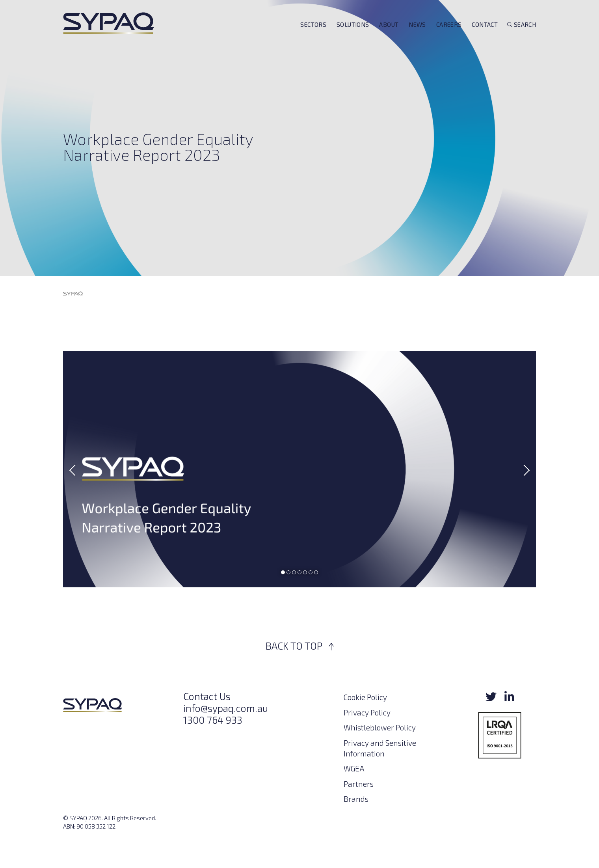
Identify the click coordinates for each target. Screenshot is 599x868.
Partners (359, 784)
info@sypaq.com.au (226, 708)
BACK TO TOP (300, 646)
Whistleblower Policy (380, 727)
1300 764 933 (213, 720)
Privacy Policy (367, 712)
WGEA (354, 768)
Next (524, 470)
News (417, 36)
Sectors (313, 36)
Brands (356, 799)
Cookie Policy (365, 697)
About (389, 36)
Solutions (353, 36)
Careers (449, 36)
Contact (485, 36)
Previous (75, 470)
